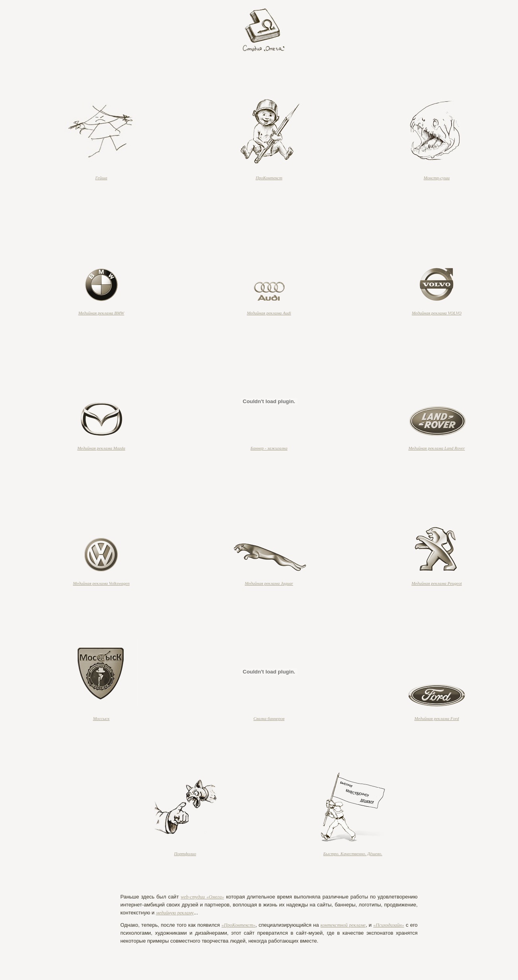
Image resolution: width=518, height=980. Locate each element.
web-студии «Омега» (202, 897)
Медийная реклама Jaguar (269, 583)
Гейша (101, 178)
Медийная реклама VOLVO (437, 313)
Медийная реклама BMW (101, 313)
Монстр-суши (437, 178)
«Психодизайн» (389, 925)
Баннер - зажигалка (269, 448)
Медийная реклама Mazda (101, 448)
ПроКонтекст (269, 178)
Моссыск (101, 718)
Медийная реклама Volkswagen (101, 583)
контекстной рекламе (343, 925)
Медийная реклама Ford (436, 718)
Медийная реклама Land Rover (436, 448)
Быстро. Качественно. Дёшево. (353, 854)
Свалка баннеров (269, 718)
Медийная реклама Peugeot (437, 583)
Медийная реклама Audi (269, 313)
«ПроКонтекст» (239, 925)
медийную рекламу (175, 913)
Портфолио (185, 854)
